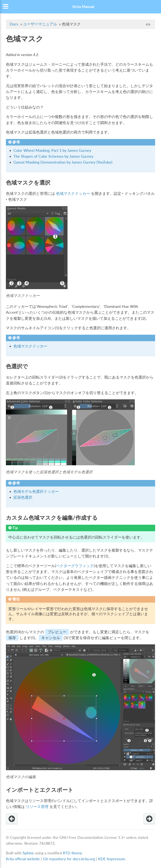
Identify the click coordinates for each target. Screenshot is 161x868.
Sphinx (28, 853)
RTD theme (73, 853)
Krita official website (23, 859)
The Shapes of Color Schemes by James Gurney (53, 156)
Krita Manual (83, 7)
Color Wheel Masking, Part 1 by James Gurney (52, 150)
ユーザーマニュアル (40, 24)
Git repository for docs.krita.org (69, 859)
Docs (14, 24)
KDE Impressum (112, 859)
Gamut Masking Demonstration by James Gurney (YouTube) (63, 162)
